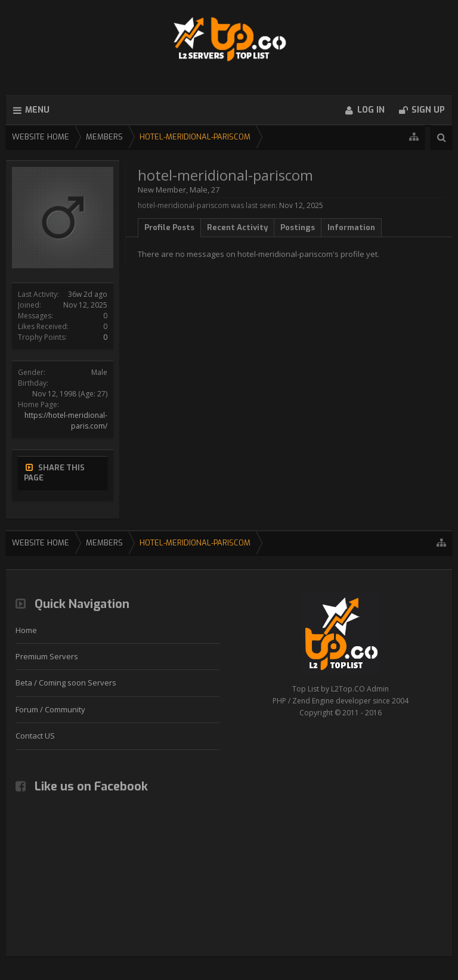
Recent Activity (237, 227)
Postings (298, 227)
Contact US (35, 736)
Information (351, 227)
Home (26, 630)
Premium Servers (47, 656)
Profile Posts (169, 227)
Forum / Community (50, 709)
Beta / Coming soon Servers (66, 683)
